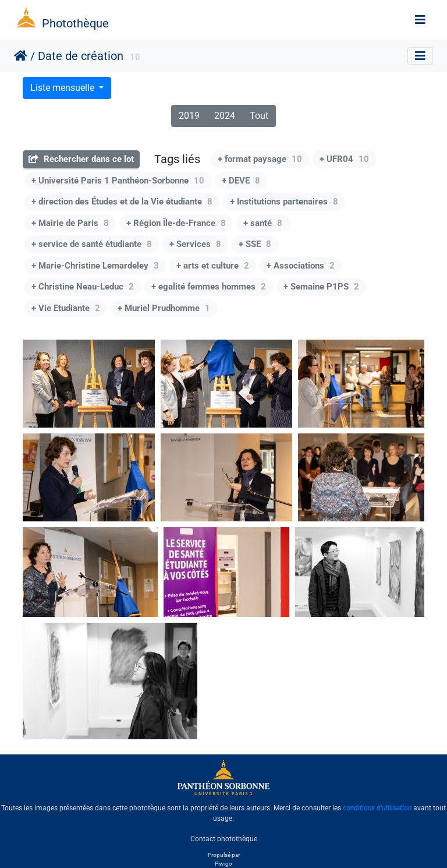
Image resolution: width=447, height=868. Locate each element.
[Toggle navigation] (420, 20)
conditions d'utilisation (377, 808)
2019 (189, 116)
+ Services (195, 244)
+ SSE (255, 244)
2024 (225, 116)
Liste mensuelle (63, 88)
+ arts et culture (213, 266)
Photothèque (75, 23)
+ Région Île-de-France (176, 223)
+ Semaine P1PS (321, 287)
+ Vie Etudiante (66, 308)
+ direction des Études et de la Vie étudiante (122, 202)
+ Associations (301, 266)
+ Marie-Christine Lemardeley (95, 266)
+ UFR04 (344, 159)
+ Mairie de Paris (70, 223)
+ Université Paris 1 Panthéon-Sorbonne (118, 181)
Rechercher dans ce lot (81, 159)
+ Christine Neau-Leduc (83, 287)
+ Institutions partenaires (284, 202)
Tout (259, 116)
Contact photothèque (224, 838)
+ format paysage (260, 159)
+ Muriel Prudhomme (164, 308)
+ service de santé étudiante (92, 244)
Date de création (81, 56)
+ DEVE (241, 181)
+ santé (263, 223)
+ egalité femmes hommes (209, 287)
